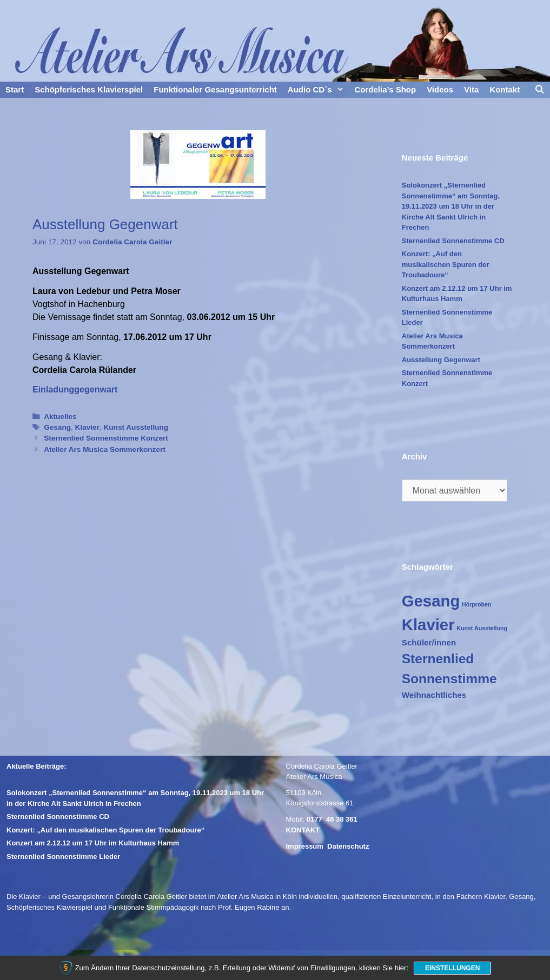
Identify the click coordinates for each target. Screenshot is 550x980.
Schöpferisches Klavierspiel (89, 89)
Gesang (57, 427)
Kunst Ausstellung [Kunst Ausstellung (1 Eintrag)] (482, 628)
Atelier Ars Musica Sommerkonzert (105, 449)
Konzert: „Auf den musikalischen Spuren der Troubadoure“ (446, 264)
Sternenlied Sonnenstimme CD (453, 241)
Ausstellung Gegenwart (441, 360)
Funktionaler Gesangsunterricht (215, 89)
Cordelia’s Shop (386, 89)
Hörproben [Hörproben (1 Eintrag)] (476, 604)
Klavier (87, 427)
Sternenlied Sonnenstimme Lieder (63, 856)
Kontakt (505, 89)
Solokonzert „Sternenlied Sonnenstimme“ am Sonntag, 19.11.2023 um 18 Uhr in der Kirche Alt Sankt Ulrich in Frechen (451, 206)
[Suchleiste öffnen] (539, 90)
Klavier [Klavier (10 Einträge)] (428, 625)
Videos (440, 89)
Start (15, 89)
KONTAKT (303, 830)
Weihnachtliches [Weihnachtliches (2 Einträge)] (434, 695)
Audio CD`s (319, 90)
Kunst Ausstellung (136, 427)
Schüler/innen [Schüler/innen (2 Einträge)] (429, 642)
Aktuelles (60, 416)
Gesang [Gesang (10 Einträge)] (431, 601)
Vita (471, 89)
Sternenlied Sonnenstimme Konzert (106, 438)
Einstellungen (452, 968)
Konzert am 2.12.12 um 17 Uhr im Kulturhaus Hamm (93, 843)
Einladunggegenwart (75, 389)
